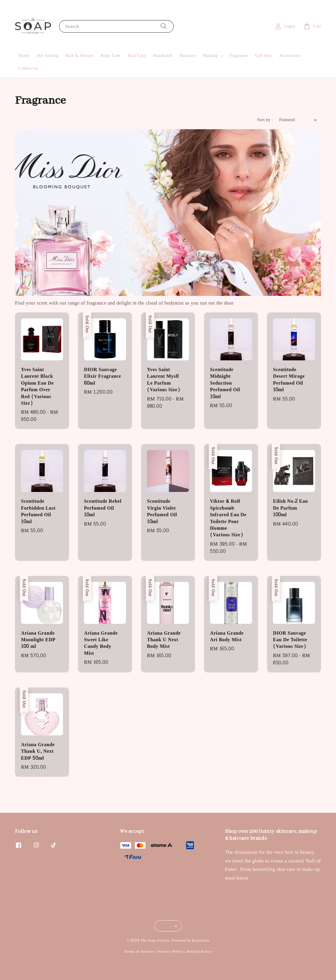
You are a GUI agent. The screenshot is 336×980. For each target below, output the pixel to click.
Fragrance (239, 56)
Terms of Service (139, 952)
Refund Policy (199, 952)
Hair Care (137, 56)
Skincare (188, 56)
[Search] (164, 26)
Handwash (163, 56)
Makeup (210, 56)
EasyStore (201, 940)
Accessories (290, 56)
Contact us (28, 68)
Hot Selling (48, 56)
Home (24, 56)
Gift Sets (263, 56)
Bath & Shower (79, 56)
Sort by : (265, 120)
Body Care (111, 56)
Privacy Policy (171, 952)
